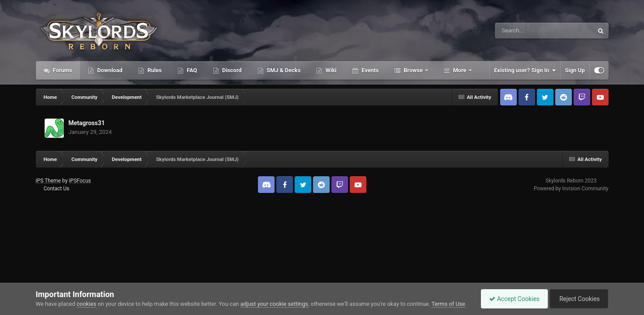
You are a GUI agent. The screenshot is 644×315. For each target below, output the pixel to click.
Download (109, 70)
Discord (231, 70)
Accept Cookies (512, 299)
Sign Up (575, 70)
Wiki (330, 70)
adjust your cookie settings (274, 304)
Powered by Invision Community (571, 189)
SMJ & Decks (283, 70)
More (460, 70)
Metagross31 (87, 123)
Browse (413, 70)
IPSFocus (80, 181)
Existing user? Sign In (525, 70)
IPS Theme (49, 181)
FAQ (191, 70)
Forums (62, 70)
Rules (154, 70)
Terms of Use (448, 304)
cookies (86, 304)
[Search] (522, 31)
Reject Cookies (578, 299)
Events (369, 70)
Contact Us (56, 189)
